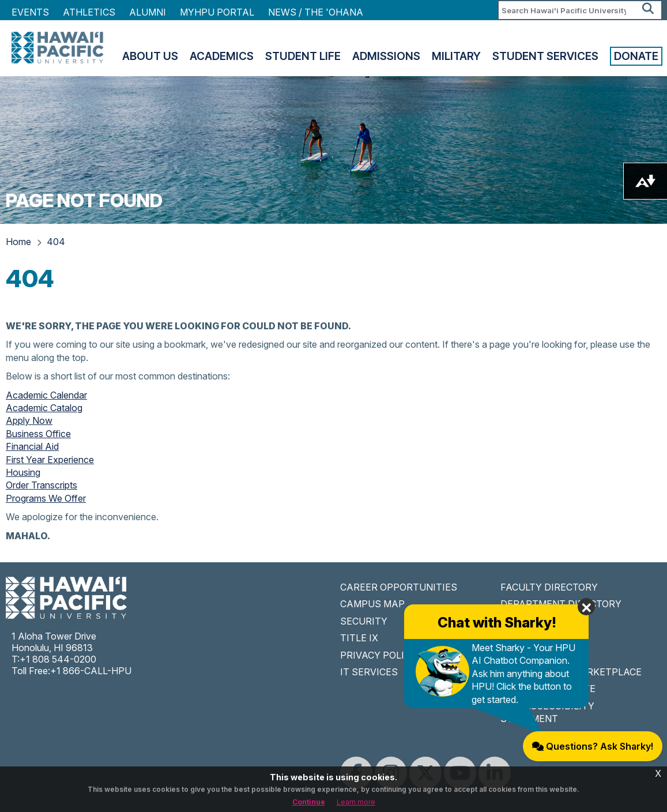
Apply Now (29, 420)
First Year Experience (50, 460)
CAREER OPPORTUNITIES (399, 587)
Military (456, 56)
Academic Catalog (44, 408)
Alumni (148, 12)
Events (30, 12)
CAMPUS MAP (372, 604)
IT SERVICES (369, 672)
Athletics (89, 12)
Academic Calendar (46, 395)
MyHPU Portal (217, 12)
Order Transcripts (42, 485)
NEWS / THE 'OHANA (316, 12)
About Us (150, 56)
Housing (23, 472)
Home (18, 242)
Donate (636, 56)
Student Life (303, 56)
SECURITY (364, 621)
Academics (222, 56)
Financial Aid (32, 446)
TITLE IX (359, 638)
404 (56, 242)
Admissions (386, 56)
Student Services (545, 56)
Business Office (38, 434)
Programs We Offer (46, 498)
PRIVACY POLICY (378, 655)
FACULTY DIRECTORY (549, 587)
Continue (309, 802)
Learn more (356, 802)
